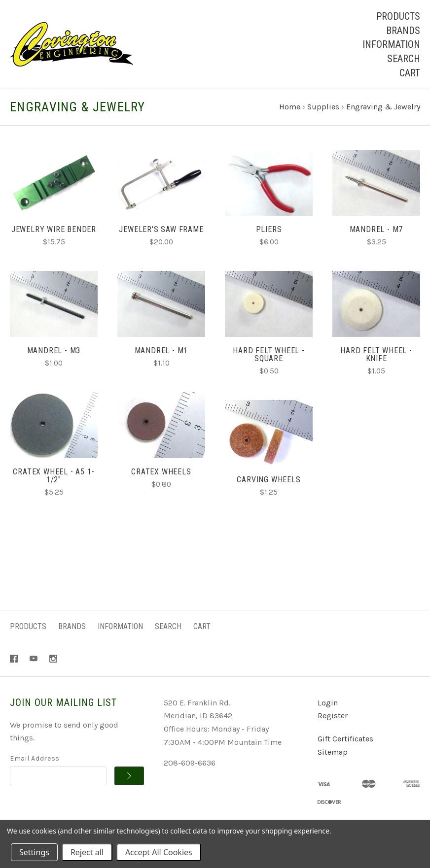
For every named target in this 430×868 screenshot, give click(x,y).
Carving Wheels (269, 480)
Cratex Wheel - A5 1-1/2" (54, 476)
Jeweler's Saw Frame (161, 229)
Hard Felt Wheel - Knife (376, 354)
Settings (34, 852)
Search (404, 59)
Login (328, 703)
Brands (403, 31)
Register (333, 716)
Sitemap (333, 752)
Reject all (87, 852)
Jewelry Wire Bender (54, 229)
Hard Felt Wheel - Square (269, 354)
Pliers (269, 229)
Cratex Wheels (161, 472)
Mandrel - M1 (161, 351)
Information (391, 44)
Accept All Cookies (159, 852)
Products (398, 16)
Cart (410, 73)
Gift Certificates (345, 739)
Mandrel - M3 (54, 351)
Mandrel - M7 (376, 229)
